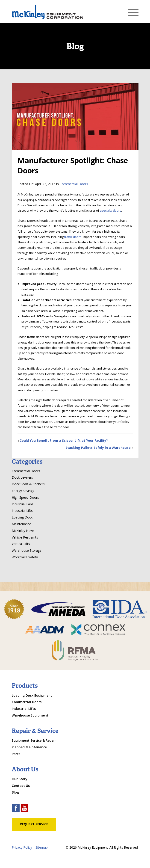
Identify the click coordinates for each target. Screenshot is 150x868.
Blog (15, 792)
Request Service (34, 824)
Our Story (20, 779)
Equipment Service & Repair (34, 740)
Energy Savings (23, 491)
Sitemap (42, 847)
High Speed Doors (25, 497)
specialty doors (110, 210)
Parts (16, 754)
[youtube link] (24, 809)
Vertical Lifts (21, 544)
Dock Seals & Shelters (28, 484)
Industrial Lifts (22, 511)
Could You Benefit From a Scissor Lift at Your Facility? (64, 440)
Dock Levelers (22, 477)
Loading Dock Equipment (32, 695)
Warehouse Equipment (30, 715)
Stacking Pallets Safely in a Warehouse (98, 448)
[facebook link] (16, 809)
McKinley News (23, 531)
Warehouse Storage (27, 550)
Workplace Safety (25, 557)
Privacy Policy (22, 847)
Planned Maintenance (29, 747)
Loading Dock (22, 517)
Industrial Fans (23, 504)
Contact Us (21, 786)
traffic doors (73, 237)
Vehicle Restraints (25, 537)
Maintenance (21, 524)
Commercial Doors (74, 184)
